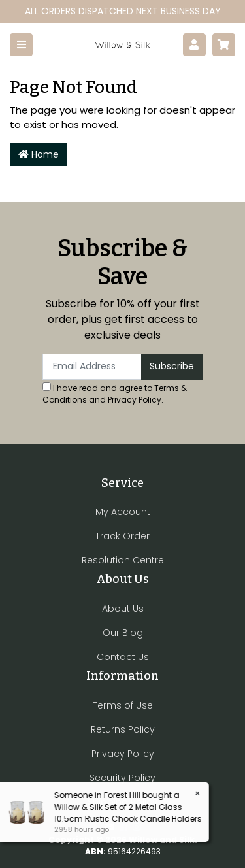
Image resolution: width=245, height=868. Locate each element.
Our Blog (123, 633)
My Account (123, 512)
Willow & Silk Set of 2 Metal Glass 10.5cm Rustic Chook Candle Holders (127, 813)
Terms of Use (123, 705)
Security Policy (122, 778)
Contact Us (123, 657)
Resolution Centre (123, 560)
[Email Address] (92, 367)
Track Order (122, 536)
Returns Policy (123, 729)
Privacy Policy (135, 400)
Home (39, 154)
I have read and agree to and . (115, 394)
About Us (123, 609)
